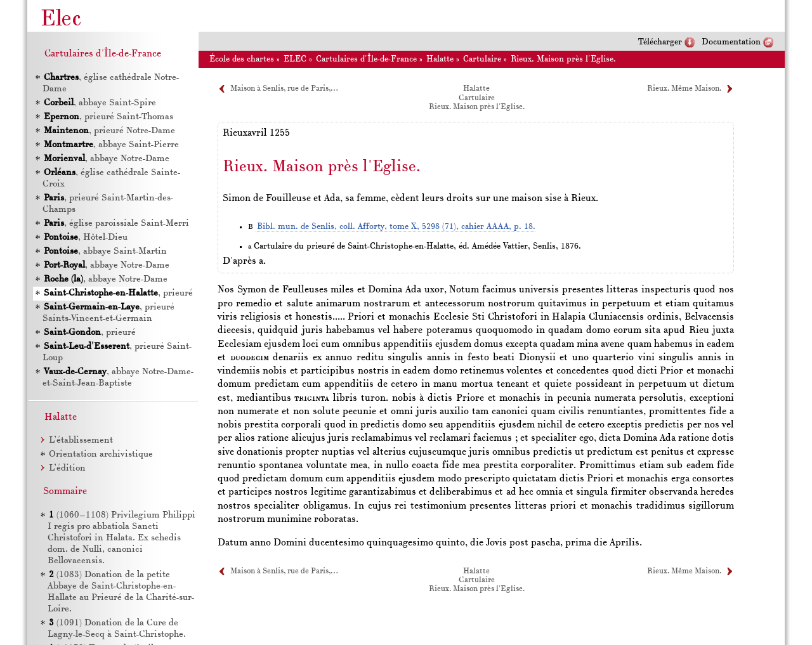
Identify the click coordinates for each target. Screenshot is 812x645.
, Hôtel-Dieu (85, 238)
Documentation (731, 42)
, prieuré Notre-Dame (109, 131)
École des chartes (242, 59)
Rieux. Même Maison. (684, 89)
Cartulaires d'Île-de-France (366, 59)
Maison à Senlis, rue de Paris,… (284, 89)
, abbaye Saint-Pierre (111, 145)
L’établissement (81, 440)
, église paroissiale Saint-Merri (116, 224)
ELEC (295, 59)
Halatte (440, 59)
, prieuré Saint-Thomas (108, 117)
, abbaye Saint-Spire (99, 103)
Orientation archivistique (101, 454)
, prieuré (118, 293)
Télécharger (660, 42)
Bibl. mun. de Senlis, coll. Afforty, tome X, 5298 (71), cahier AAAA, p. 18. (396, 227)
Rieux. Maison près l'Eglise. (563, 59)
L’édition (67, 468)
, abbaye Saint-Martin (105, 251)
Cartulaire (482, 59)
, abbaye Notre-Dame (106, 159)
